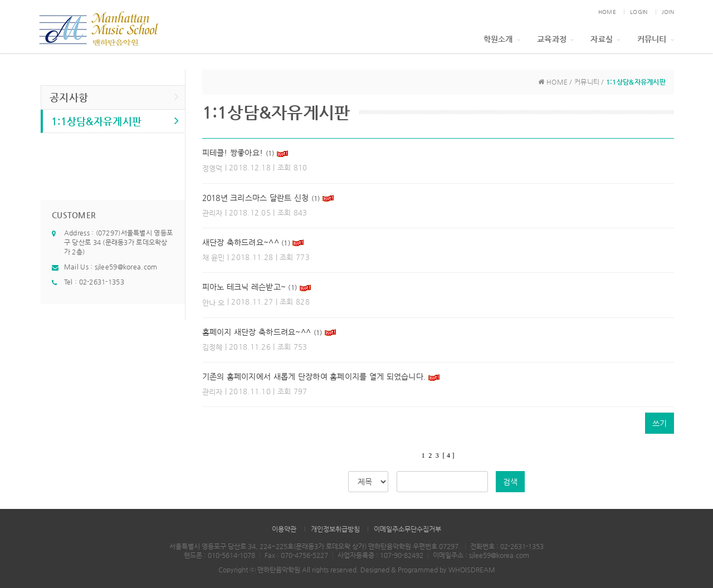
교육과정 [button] (555, 39)
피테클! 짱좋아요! (233, 153)
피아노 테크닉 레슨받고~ (244, 287)
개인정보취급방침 (335, 529)
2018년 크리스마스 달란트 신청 (256, 198)
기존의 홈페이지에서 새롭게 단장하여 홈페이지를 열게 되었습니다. (315, 376)
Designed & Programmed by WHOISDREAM (428, 570)
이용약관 (284, 529)
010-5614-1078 (231, 555)
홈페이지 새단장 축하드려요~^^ (257, 332)
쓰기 (660, 423)
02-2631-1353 (102, 282)
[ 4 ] (448, 455)
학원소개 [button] (502, 39)
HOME (607, 12)
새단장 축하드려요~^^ (241, 242)
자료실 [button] (605, 39)
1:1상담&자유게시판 (115, 121)
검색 (510, 482)
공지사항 (114, 97)
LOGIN (639, 12)
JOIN (668, 12)
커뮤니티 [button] (656, 39)
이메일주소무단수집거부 (407, 529)
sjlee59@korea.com (126, 267)
